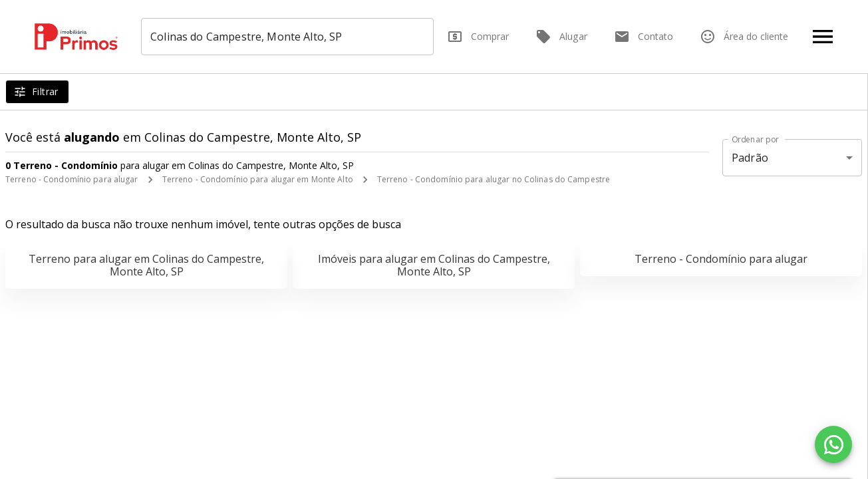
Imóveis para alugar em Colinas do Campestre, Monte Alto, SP (434, 265)
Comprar (478, 37)
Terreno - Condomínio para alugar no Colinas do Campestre (494, 179)
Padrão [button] (750, 158)
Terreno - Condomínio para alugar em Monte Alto (258, 179)
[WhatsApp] (833, 444)
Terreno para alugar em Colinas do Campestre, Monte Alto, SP (146, 265)
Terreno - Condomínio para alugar (72, 179)
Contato (644, 37)
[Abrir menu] (823, 37)
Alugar (561, 37)
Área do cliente (744, 37)
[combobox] (288, 37)
